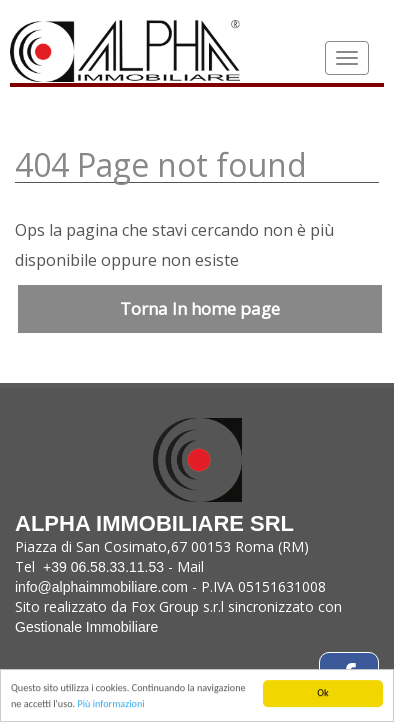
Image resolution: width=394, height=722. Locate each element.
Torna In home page (200, 308)
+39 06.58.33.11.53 (103, 567)
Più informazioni (110, 704)
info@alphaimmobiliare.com (101, 587)
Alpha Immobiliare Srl (154, 477)
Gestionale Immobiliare (86, 627)
